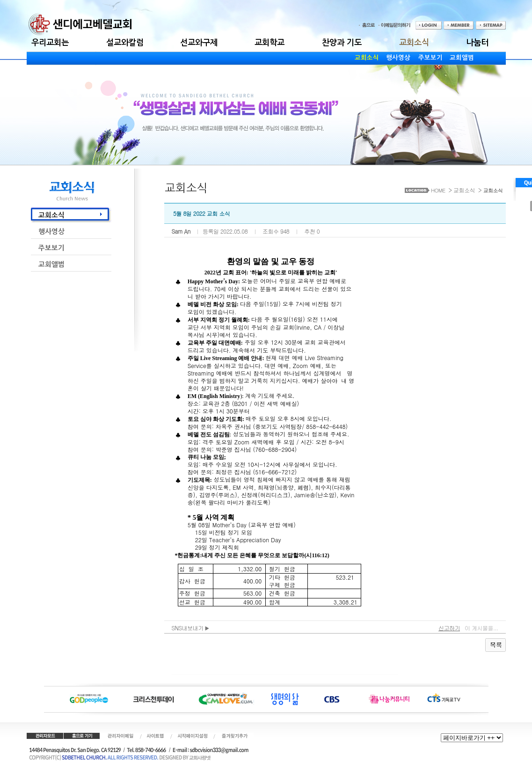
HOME (438, 190)
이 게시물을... (481, 628)
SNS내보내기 (191, 628)
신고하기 (449, 628)
